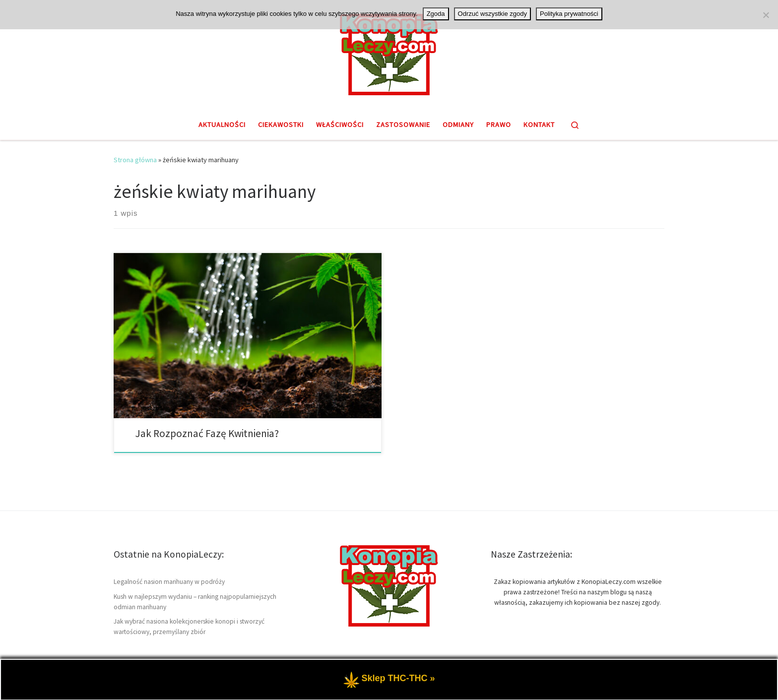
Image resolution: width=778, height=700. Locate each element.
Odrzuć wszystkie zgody (492, 14)
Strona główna (135, 160)
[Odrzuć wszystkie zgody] (766, 15)
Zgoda (436, 14)
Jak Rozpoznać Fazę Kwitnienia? (207, 433)
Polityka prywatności (569, 14)
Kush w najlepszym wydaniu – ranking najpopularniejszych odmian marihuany (195, 602)
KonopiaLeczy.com (169, 683)
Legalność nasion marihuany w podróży (169, 582)
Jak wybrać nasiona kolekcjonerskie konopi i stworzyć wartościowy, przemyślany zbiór (189, 627)
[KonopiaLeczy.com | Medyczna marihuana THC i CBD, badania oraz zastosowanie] (389, 53)
